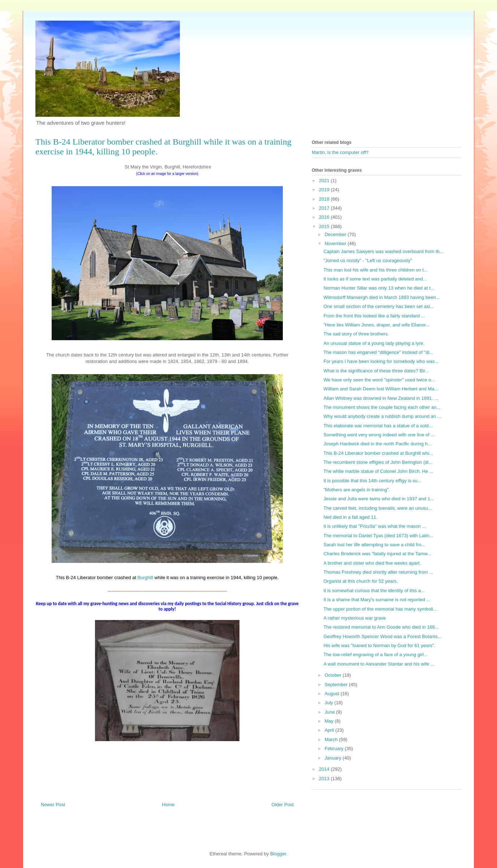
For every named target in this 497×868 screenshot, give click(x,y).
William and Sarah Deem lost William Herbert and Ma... (381, 389)
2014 (325, 769)
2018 (325, 199)
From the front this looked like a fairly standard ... (374, 316)
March (332, 739)
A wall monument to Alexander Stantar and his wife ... (379, 664)
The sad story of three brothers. (356, 334)
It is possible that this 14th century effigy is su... (372, 481)
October (334, 675)
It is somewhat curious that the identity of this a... (374, 591)
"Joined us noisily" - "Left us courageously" (368, 260)
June (330, 712)
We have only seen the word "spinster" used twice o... (379, 380)
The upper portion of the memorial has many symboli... (380, 609)
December (336, 234)
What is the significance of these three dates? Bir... (376, 371)
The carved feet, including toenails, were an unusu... (378, 508)
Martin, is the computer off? (340, 152)
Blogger (278, 854)
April (330, 730)
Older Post (283, 805)
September (337, 685)
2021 (325, 181)
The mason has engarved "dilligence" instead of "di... (378, 352)
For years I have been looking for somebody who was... (381, 361)
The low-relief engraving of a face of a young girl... (375, 655)
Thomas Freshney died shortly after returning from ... (378, 572)
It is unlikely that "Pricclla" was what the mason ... (375, 526)
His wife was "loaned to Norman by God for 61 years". (379, 645)
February (335, 749)
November (336, 243)
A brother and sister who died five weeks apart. (372, 563)
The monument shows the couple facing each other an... (382, 407)
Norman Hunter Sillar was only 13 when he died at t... (379, 288)
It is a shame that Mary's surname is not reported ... (377, 600)
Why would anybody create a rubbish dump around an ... (382, 416)
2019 (325, 190)
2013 (325, 779)
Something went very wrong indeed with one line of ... (379, 435)
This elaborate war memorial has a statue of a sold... (378, 426)
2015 (325, 226)
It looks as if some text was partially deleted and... (375, 279)
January (334, 758)
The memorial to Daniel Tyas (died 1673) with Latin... (378, 536)
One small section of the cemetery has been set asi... (379, 306)
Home (168, 805)
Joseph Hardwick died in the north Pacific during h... (377, 444)
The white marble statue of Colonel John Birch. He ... (378, 471)
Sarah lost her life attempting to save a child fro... (374, 545)
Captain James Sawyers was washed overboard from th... (383, 251)
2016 (325, 217)
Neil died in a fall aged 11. (350, 517)
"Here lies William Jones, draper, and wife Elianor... (376, 325)
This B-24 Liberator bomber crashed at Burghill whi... (378, 453)
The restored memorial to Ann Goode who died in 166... (381, 627)
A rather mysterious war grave (355, 618)
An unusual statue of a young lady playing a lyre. (374, 343)
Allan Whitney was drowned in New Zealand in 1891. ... (381, 398)
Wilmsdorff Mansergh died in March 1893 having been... (381, 297)
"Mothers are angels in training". (356, 490)
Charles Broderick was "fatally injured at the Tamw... (377, 554)
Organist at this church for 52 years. (360, 581)
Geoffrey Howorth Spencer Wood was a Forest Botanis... (382, 636)
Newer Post (53, 805)
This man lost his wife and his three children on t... (375, 270)
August (333, 694)
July (330, 703)
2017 (325, 208)
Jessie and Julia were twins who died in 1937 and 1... (379, 499)
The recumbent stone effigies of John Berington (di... (378, 462)
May (330, 721)
